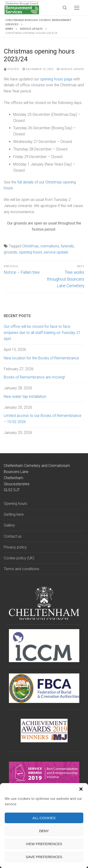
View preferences (44, 844)
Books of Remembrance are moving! (34, 377)
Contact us (13, 536)
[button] (81, 789)
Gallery (9, 525)
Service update (71, 69)
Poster (11, 69)
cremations (50, 246)
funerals (67, 246)
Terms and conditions (21, 569)
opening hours (30, 252)
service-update (56, 252)
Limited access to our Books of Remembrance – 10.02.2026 (43, 419)
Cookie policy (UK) (19, 558)
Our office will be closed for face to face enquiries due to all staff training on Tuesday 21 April (42, 333)
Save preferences (44, 857)
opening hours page (56, 79)
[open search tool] (65, 8)
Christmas (31, 246)
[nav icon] (77, 8)
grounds (10, 252)
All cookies (44, 818)
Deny (44, 831)
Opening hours (15, 504)
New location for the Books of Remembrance (41, 358)
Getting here (14, 514)
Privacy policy (15, 547)
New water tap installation (25, 397)
